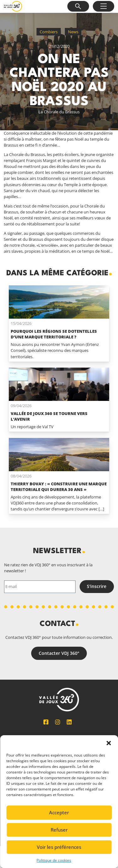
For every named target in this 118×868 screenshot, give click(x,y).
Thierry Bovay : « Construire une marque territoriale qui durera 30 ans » (59, 487)
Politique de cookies (54, 860)
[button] (109, 743)
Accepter (59, 812)
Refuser (59, 830)
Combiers (49, 32)
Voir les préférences (59, 847)
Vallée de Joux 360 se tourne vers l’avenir (49, 416)
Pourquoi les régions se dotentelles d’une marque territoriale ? (54, 334)
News (73, 32)
